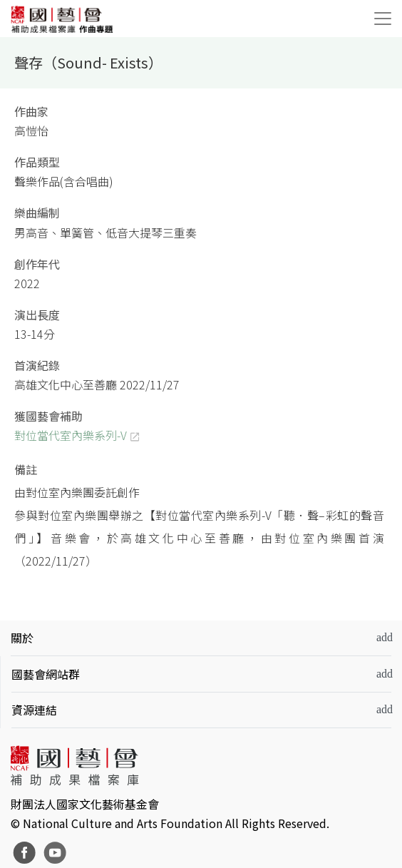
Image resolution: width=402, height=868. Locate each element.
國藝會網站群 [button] (46, 674)
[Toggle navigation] (383, 19)
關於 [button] (22, 638)
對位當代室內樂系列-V (71, 435)
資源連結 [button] (34, 710)
